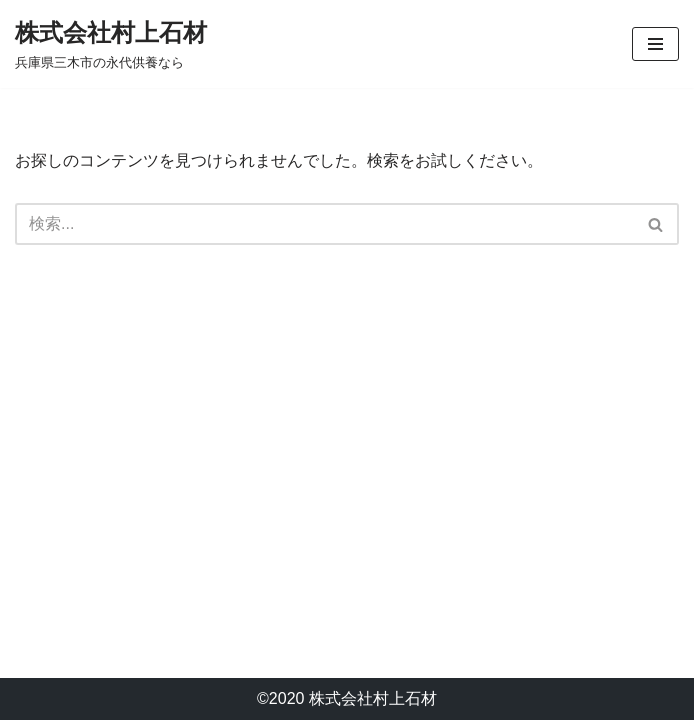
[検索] (324, 224)
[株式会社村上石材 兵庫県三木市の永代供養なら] (111, 44)
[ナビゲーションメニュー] (655, 44)
